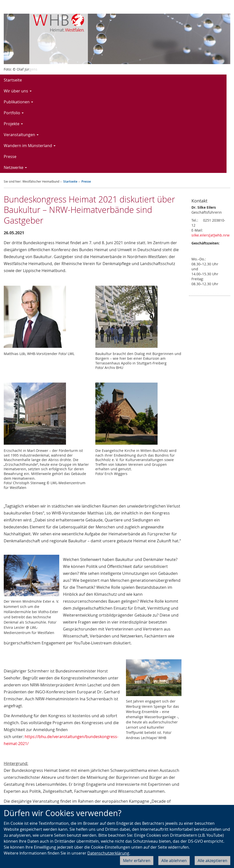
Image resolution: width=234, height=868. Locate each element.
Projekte (13, 124)
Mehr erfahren (137, 861)
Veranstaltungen (21, 135)
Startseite (13, 80)
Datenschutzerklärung (108, 853)
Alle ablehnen (174, 861)
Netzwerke (15, 167)
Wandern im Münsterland (30, 146)
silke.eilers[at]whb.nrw (210, 235)
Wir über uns (18, 91)
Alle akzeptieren (212, 861)
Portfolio (14, 113)
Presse (10, 157)
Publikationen (18, 102)
